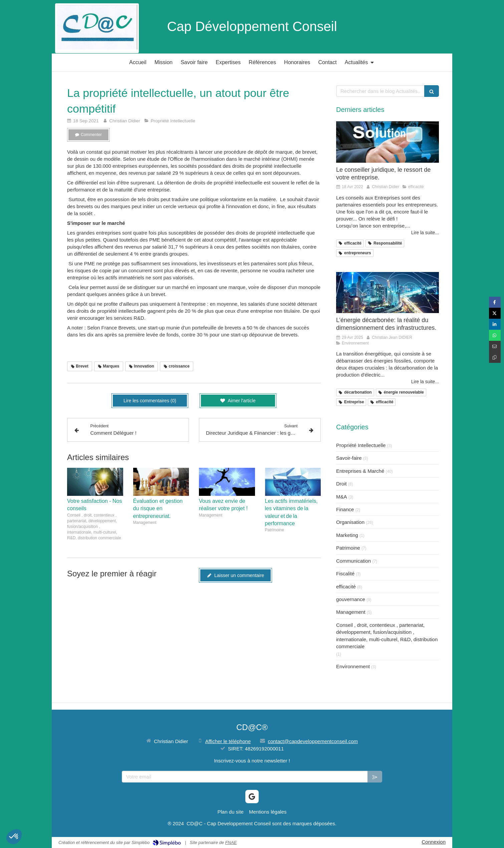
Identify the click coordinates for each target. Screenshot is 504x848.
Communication (353, 561)
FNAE (231, 842)
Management (351, 612)
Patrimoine (348, 548)
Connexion (434, 842)
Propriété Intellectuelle (361, 445)
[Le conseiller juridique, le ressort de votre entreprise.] (388, 142)
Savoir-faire (349, 458)
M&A (342, 497)
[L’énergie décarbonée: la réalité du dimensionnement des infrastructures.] (388, 293)
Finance (345, 509)
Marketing (347, 535)
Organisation (350, 522)
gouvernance (351, 599)
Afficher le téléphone (228, 741)
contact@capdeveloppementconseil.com (313, 741)
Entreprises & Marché (360, 471)
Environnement (353, 666)
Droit (341, 484)
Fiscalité (345, 574)
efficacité (346, 587)
